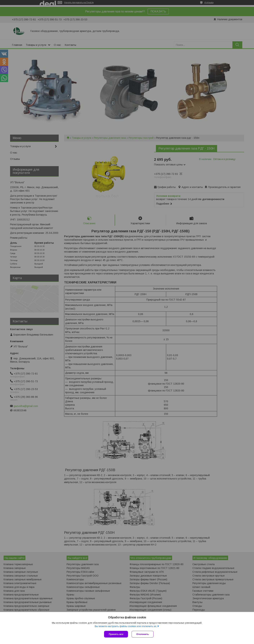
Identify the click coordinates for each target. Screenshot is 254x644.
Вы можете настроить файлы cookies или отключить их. (126, 626)
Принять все (116, 634)
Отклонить (142, 634)
